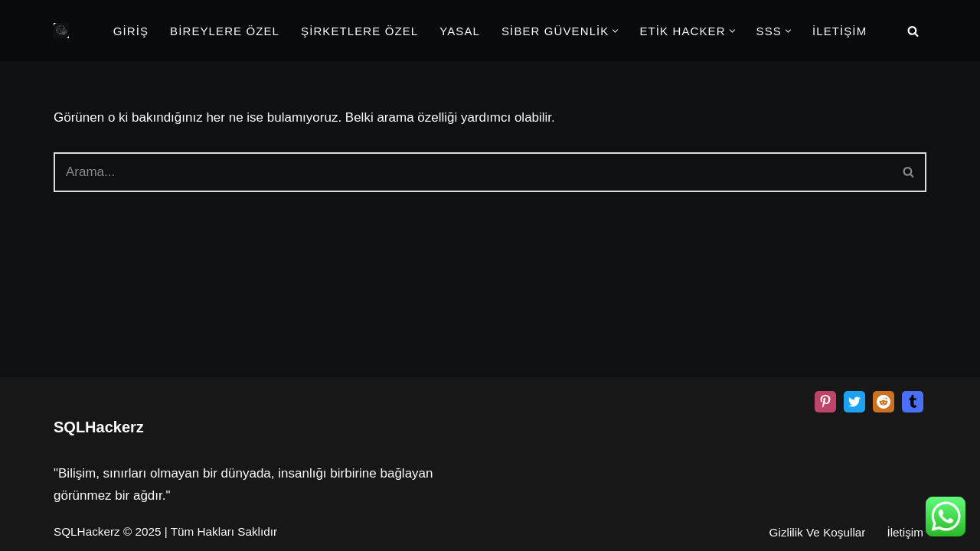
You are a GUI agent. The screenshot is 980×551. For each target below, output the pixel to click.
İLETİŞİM (840, 31)
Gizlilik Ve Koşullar (818, 532)
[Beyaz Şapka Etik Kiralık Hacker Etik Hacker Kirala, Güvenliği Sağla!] (61, 31)
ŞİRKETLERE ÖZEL (359, 31)
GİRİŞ (131, 31)
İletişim (905, 532)
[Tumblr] (913, 402)
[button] (615, 31)
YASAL (460, 31)
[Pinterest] (825, 402)
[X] (854, 402)
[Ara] (913, 31)
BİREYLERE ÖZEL (225, 31)
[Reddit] (884, 402)
